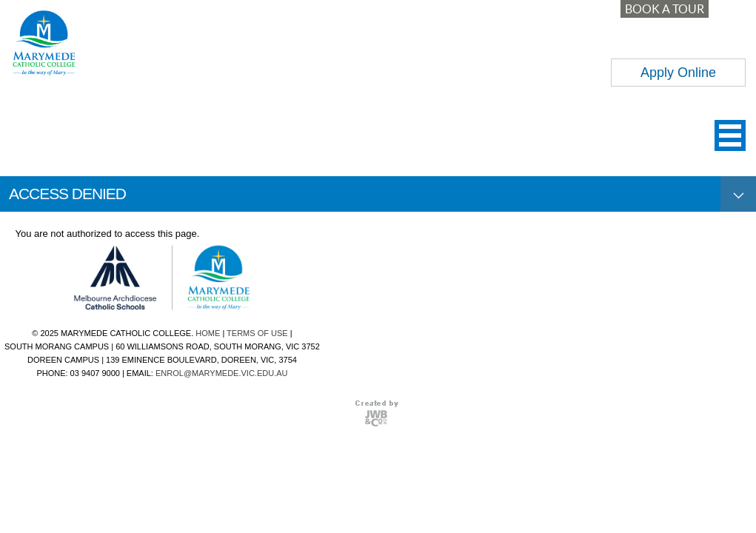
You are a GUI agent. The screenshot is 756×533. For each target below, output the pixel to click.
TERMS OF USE (257, 333)
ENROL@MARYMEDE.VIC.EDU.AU (221, 373)
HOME (208, 333)
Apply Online (678, 73)
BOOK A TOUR (665, 9)
